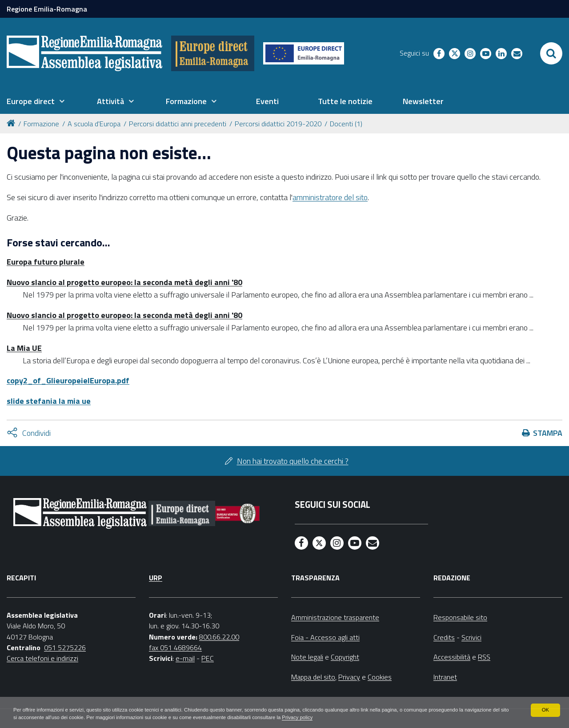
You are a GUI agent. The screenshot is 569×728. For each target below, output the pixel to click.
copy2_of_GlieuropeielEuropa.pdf (68, 380)
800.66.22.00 (219, 637)
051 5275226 (65, 648)
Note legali (307, 657)
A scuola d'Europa (94, 124)
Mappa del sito (313, 677)
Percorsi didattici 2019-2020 (278, 124)
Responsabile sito (460, 617)
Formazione (41, 124)
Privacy (349, 677)
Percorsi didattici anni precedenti (178, 124)
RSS (484, 657)
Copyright (345, 657)
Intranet (445, 677)
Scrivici (471, 637)
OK (545, 709)
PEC (208, 658)
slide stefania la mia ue (49, 401)
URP (156, 578)
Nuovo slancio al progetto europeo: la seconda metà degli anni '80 (124, 282)
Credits (444, 637)
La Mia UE (24, 348)
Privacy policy (363, 717)
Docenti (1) (346, 124)
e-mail (185, 658)
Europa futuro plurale (46, 262)
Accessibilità (452, 657)
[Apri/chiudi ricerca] (551, 53)
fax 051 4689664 (175, 648)
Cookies (380, 677)
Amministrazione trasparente (335, 617)
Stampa (548, 433)
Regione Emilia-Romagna (47, 9)
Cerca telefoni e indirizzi (42, 658)
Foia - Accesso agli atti (325, 637)
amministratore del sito (330, 197)
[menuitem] (36, 101)
